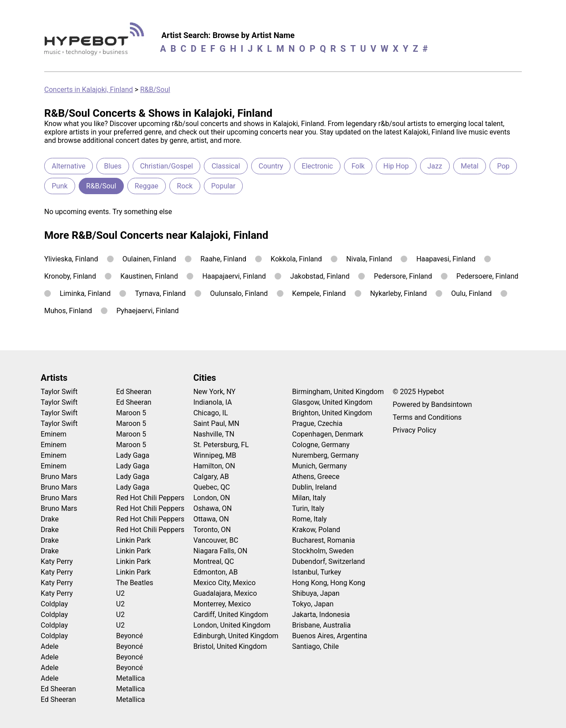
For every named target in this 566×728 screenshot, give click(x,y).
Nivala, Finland (369, 259)
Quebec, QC (212, 487)
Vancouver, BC (216, 540)
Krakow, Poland (316, 530)
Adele (50, 646)
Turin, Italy (308, 508)
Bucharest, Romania (324, 540)
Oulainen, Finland (149, 259)
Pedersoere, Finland (487, 276)
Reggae (147, 186)
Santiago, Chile (316, 646)
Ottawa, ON (211, 519)
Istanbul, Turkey (317, 572)
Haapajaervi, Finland (234, 276)
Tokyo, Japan (313, 604)
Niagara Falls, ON (220, 551)
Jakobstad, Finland (320, 276)
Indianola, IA (212, 402)
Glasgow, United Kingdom (333, 402)
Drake (50, 519)
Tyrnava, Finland (160, 293)
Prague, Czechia (317, 423)
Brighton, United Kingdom (332, 413)
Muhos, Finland (68, 311)
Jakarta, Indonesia (321, 615)
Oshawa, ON (212, 508)
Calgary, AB (211, 477)
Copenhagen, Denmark (328, 434)
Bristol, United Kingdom (230, 646)
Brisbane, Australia (322, 625)
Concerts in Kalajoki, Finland (89, 90)
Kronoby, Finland (70, 276)
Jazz (435, 166)
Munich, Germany (320, 466)
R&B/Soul (155, 90)
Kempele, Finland (319, 293)
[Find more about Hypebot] (97, 42)
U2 (120, 593)
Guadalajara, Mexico (225, 593)
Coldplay (54, 604)
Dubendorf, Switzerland (329, 561)
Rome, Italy (310, 519)
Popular (224, 186)
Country (271, 166)
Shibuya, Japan (316, 593)
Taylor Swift (59, 392)
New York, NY (214, 392)
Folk (358, 166)
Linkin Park (134, 540)
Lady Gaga (133, 455)
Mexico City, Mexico (224, 583)
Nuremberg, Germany (326, 455)
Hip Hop (396, 166)
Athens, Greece (316, 477)
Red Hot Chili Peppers (151, 498)
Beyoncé (130, 636)
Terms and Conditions (427, 417)
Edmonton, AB (216, 572)
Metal (470, 166)
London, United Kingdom (232, 625)
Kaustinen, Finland (149, 276)
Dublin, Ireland (315, 487)
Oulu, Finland (471, 293)
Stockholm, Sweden (323, 551)
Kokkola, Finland (296, 259)
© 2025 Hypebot (418, 392)
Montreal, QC (214, 561)
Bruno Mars (59, 477)
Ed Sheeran (58, 689)
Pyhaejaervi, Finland (147, 311)
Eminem (54, 434)
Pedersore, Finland (403, 276)
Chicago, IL (210, 413)
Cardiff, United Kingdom (231, 615)
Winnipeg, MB (215, 455)
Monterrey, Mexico (222, 604)
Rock (185, 186)
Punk (60, 186)
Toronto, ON (212, 530)
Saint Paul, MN (216, 423)
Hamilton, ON (214, 466)
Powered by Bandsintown (432, 404)
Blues (113, 166)
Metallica (131, 678)
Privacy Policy (415, 430)
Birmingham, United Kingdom (338, 392)
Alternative (69, 166)
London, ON (212, 498)
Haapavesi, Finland (446, 259)
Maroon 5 (131, 413)
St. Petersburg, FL (221, 445)
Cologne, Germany (321, 445)
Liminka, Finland (85, 293)
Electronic (317, 166)
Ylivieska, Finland (71, 259)
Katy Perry (57, 561)
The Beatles (135, 583)
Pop (503, 166)
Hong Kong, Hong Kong (329, 583)
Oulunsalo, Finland (239, 293)
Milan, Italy (309, 498)
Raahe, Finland (223, 259)
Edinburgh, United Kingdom (236, 636)
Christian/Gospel (167, 166)
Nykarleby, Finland (398, 293)
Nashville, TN (214, 434)
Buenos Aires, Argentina (330, 636)
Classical (226, 166)
